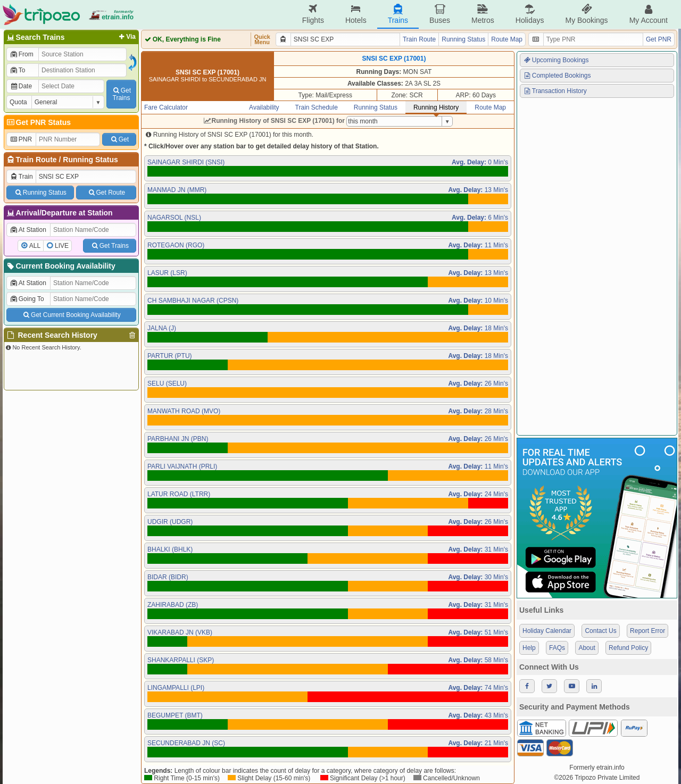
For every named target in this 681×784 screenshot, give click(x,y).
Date (21, 86)
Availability (264, 107)
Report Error (647, 631)
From (22, 54)
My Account (649, 14)
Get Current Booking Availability (71, 315)
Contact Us (600, 631)
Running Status (90, 160)
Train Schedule (317, 107)
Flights (313, 14)
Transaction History (555, 91)
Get (119, 139)
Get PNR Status (38, 122)
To (17, 70)
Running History (436, 107)
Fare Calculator (166, 107)
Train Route (36, 160)
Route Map (507, 39)
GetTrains (121, 94)
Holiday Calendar (547, 631)
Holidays (530, 14)
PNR (21, 139)
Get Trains (110, 246)
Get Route (106, 193)
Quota (18, 102)
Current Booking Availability (60, 266)
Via (126, 37)
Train (21, 177)
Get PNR (659, 39)
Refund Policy (628, 648)
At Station (28, 230)
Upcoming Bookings (556, 60)
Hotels (356, 14)
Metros (483, 14)
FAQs (557, 648)
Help (529, 648)
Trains (398, 14)
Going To (27, 299)
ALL (35, 246)
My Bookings (586, 14)
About (587, 648)
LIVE (62, 246)
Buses (440, 14)
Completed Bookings (557, 76)
